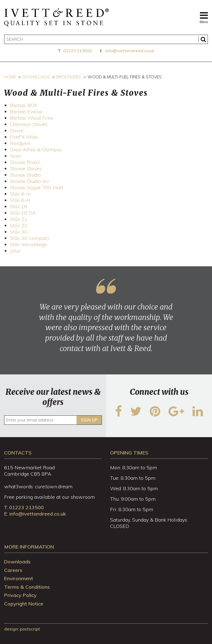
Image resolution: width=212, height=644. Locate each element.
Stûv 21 (19, 219)
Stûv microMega (28, 244)
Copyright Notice (24, 604)
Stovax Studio (25, 175)
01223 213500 (78, 51)
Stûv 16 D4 (23, 213)
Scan (15, 156)
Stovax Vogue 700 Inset (37, 187)
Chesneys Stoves (29, 124)
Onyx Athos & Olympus (36, 150)
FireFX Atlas (24, 137)
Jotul (15, 251)
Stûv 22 (19, 225)
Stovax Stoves (26, 168)
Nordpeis (20, 143)
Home (10, 77)
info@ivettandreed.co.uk (130, 51)
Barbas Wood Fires (32, 118)
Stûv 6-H (20, 200)
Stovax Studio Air (30, 181)
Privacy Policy (20, 595)
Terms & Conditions (27, 587)
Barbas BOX (24, 105)
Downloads (36, 77)
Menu (204, 17)
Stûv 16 (19, 206)
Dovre (17, 131)
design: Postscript (22, 629)
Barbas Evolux (26, 112)
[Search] (106, 39)
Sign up (89, 420)
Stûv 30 (19, 232)
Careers (13, 570)
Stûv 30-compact (29, 238)
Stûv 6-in (20, 194)
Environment (19, 578)
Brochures (69, 77)
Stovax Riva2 (25, 162)
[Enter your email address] (53, 420)
